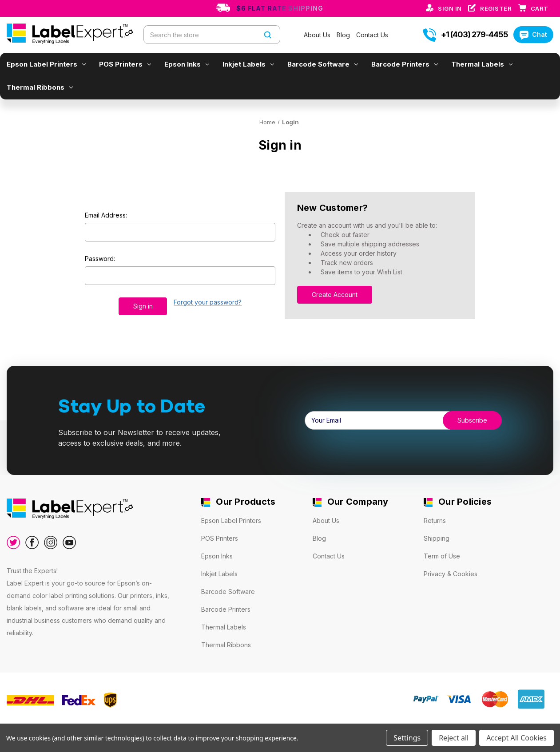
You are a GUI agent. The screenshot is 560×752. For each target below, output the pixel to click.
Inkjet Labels (248, 64)
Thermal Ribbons (40, 87)
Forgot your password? (208, 302)
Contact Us (372, 35)
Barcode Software (323, 64)
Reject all (454, 738)
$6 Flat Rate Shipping (280, 8)
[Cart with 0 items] (540, 8)
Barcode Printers (405, 64)
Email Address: (106, 215)
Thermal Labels (482, 64)
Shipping (437, 538)
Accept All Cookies (516, 738)
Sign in (451, 8)
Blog (344, 35)
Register (497, 8)
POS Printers (125, 64)
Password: (100, 259)
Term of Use (442, 556)
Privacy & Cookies (451, 574)
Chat (533, 34)
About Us (318, 35)
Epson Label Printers (46, 64)
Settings (407, 738)
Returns (435, 520)
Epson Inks (187, 64)
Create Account (335, 295)
